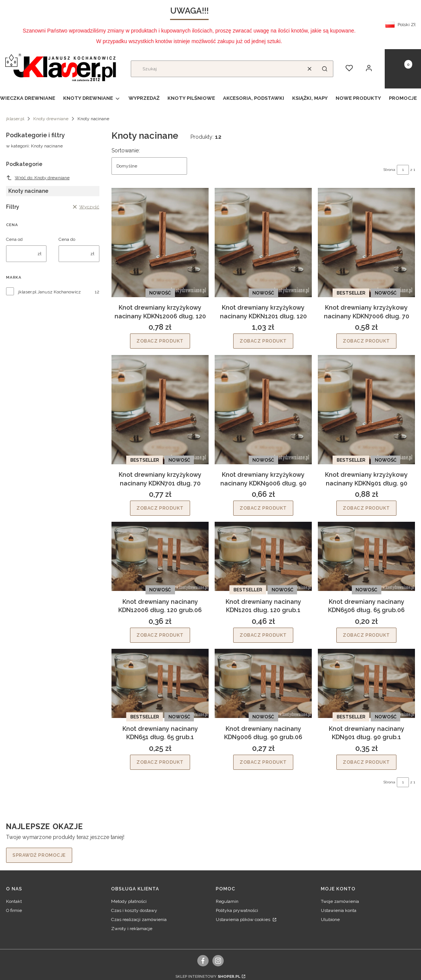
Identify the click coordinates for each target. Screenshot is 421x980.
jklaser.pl (15, 119)
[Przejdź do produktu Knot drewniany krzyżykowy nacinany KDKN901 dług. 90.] (366, 410)
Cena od (14, 239)
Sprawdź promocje (39, 855)
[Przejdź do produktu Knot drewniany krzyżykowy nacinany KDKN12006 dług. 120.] (160, 243)
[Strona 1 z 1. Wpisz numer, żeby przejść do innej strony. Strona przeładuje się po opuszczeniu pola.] (403, 170)
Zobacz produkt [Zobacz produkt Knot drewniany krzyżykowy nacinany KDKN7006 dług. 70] (366, 341)
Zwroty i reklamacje (132, 929)
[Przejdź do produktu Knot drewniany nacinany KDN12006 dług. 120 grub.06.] (160, 556)
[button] (325, 69)
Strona (389, 170)
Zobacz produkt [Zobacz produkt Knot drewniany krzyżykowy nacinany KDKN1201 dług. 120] (263, 341)
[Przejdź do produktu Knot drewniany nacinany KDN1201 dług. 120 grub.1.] (263, 556)
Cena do (67, 239)
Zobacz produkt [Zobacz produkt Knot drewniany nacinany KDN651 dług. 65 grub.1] (160, 762)
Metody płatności (129, 901)
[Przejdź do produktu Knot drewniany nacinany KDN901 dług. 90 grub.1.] (366, 683)
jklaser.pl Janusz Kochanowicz (50, 292)
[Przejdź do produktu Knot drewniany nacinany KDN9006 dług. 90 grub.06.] (263, 683)
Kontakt (14, 901)
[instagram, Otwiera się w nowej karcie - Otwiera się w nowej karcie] (218, 961)
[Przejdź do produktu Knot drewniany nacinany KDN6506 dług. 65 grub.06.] (366, 556)
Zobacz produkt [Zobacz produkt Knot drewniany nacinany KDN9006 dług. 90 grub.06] (263, 762)
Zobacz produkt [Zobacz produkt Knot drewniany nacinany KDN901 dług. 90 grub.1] (366, 762)
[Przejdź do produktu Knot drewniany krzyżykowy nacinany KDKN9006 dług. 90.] (263, 410)
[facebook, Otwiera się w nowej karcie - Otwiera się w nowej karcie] (203, 961)
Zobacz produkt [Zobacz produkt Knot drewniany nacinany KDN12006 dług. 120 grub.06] (160, 635)
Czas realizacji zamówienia (139, 920)
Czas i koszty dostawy (134, 910)
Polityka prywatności (237, 910)
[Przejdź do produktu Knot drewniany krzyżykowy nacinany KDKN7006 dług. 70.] (366, 243)
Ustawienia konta (339, 910)
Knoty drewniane (51, 119)
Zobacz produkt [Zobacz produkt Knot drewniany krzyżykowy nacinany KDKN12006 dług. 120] (160, 341)
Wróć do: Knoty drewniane (38, 178)
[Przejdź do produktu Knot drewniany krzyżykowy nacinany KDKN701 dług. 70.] (160, 410)
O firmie (14, 910)
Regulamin (227, 901)
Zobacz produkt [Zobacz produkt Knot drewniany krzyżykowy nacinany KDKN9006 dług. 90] (263, 508)
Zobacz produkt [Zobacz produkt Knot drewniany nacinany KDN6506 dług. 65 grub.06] (366, 635)
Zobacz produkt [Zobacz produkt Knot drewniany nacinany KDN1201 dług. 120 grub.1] (263, 635)
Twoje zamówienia (340, 901)
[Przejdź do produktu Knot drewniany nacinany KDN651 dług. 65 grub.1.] (160, 683)
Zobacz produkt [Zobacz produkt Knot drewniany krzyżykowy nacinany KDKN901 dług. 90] (366, 508)
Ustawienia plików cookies (244, 920)
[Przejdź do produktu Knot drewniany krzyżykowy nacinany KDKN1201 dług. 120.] (263, 243)
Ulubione (330, 920)
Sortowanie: (126, 150)
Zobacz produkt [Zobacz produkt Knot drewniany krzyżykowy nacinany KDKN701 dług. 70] (160, 508)
